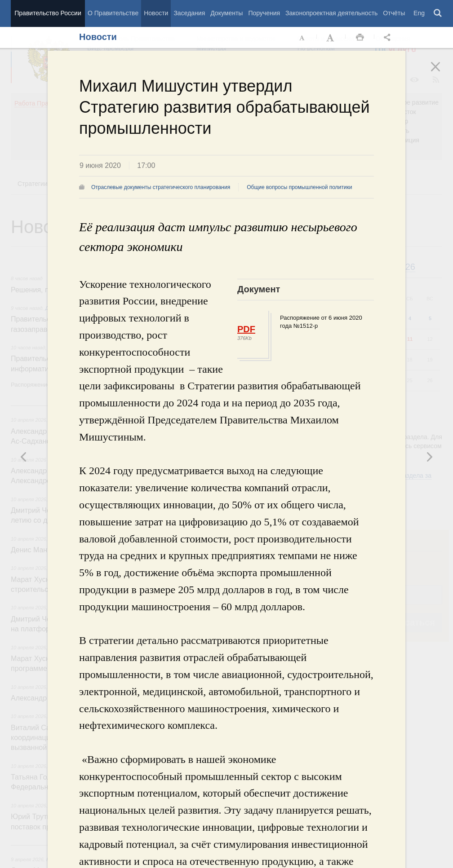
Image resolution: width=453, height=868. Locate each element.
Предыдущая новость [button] (429, 457)
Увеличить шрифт (331, 38)
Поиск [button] (438, 13)
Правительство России (48, 13)
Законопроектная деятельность (331, 13)
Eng (419, 13)
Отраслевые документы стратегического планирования (161, 187)
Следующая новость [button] (24, 457)
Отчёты (394, 13)
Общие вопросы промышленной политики (299, 187)
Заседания (189, 13)
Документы (226, 13)
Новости (156, 13)
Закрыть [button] (442, 73)
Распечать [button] (360, 38)
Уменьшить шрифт (302, 38)
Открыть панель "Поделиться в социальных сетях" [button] (389, 38)
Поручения (264, 13)
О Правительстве (113, 13)
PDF (246, 329)
